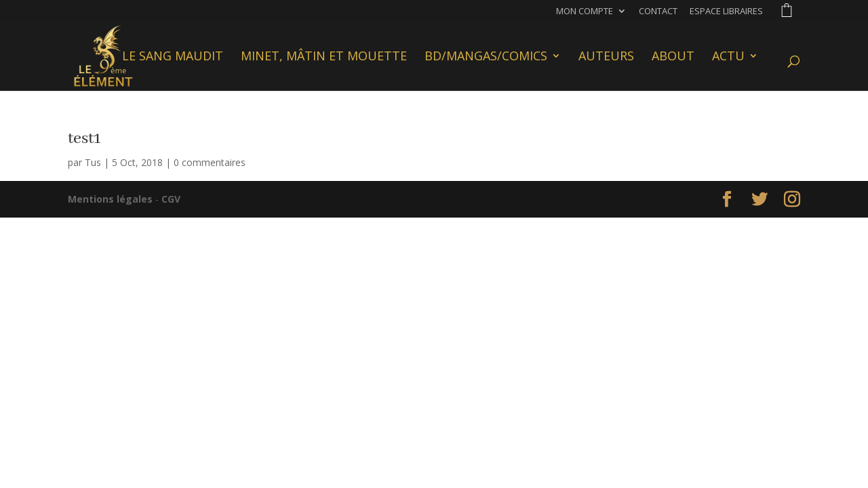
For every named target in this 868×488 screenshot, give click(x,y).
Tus (93, 162)
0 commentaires (210, 162)
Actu (728, 57)
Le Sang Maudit (173, 57)
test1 (84, 139)
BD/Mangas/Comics (486, 57)
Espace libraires (726, 12)
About (673, 57)
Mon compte (585, 12)
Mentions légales (110, 199)
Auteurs (606, 57)
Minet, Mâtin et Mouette (324, 57)
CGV (171, 199)
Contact (658, 12)
